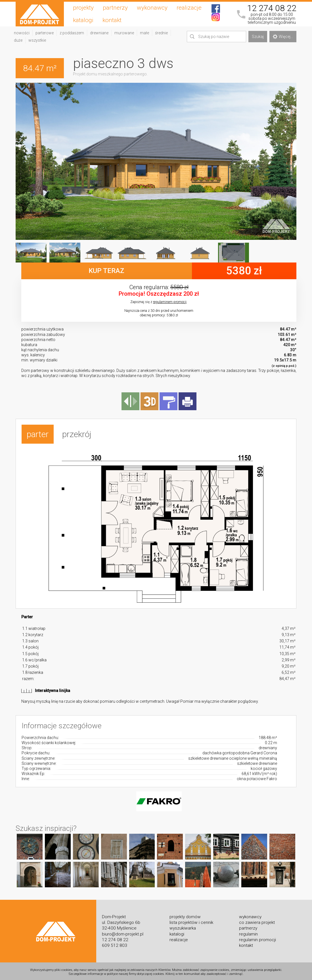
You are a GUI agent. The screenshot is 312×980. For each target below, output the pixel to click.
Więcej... (283, 37)
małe (145, 33)
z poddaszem (72, 33)
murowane (124, 33)
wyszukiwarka (183, 926)
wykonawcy (152, 8)
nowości (22, 33)
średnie (161, 33)
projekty (83, 8)
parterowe (45, 33)
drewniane (99, 33)
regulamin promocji (257, 937)
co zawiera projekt (257, 920)
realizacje (189, 8)
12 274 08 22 (272, 8)
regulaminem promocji (170, 302)
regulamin (248, 932)
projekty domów (185, 915)
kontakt (112, 20)
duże (18, 40)
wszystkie (37, 40)
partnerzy (115, 8)
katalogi (83, 20)
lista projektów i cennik (191, 920)
